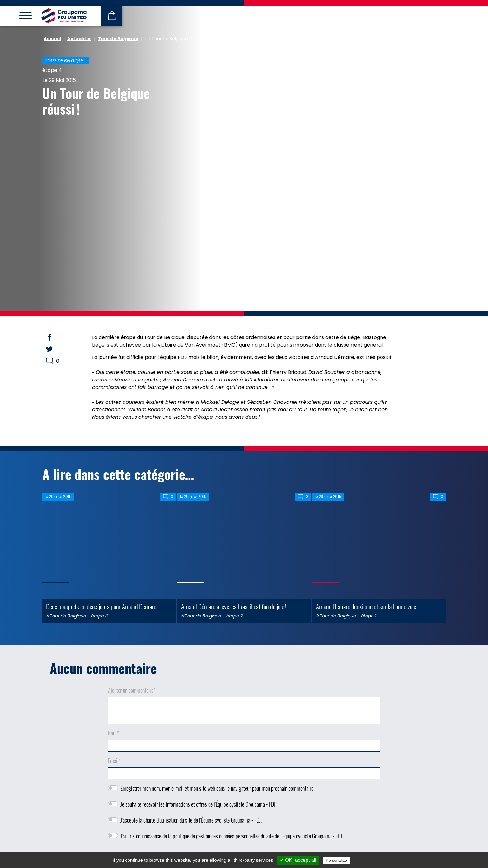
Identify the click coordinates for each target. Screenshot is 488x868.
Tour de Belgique (118, 39)
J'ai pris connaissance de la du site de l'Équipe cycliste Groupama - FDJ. (232, 836)
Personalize (336, 860)
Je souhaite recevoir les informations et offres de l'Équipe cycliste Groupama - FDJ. (198, 804)
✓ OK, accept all (298, 860)
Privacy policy (367, 860)
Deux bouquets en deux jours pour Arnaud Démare (101, 606)
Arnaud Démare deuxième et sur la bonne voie (366, 606)
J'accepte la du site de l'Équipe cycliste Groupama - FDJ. (191, 820)
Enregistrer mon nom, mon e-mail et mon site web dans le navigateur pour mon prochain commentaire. (217, 788)
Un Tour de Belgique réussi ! (96, 101)
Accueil (52, 39)
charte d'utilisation (161, 820)
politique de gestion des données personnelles (216, 836)
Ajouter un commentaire (132, 690)
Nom (113, 733)
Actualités (79, 39)
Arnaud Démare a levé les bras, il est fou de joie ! (234, 606)
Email (114, 761)
